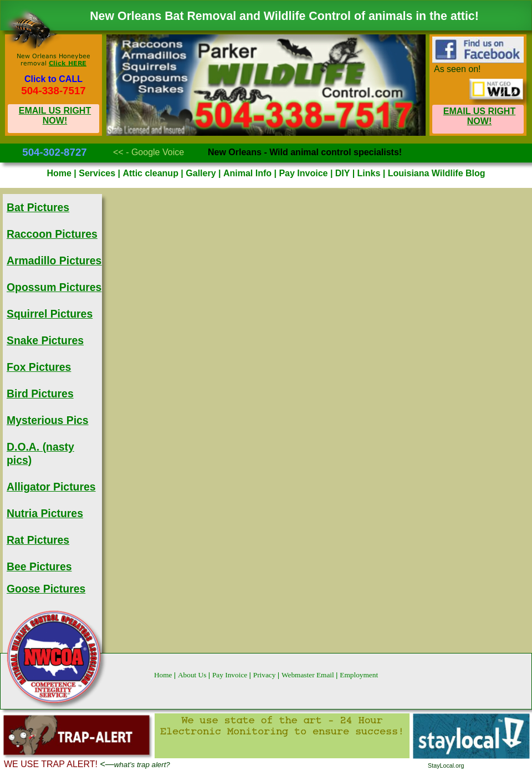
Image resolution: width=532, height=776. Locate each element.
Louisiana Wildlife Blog (437, 173)
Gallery (202, 173)
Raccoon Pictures (52, 234)
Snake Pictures (45, 340)
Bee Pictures (39, 566)
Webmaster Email (309, 675)
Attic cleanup (152, 173)
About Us (193, 675)
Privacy (265, 675)
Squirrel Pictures (50, 314)
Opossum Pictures (54, 287)
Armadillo (54, 261)
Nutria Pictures (45, 513)
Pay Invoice (231, 675)
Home (164, 675)
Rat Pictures (38, 540)
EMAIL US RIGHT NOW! (55, 116)
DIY (344, 173)
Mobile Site (483, 150)
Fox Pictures (39, 367)
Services (98, 173)
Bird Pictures (40, 394)
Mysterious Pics (48, 420)
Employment (359, 675)
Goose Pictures (46, 589)
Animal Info (249, 173)
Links (370, 173)
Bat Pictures (38, 207)
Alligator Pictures (51, 487)
